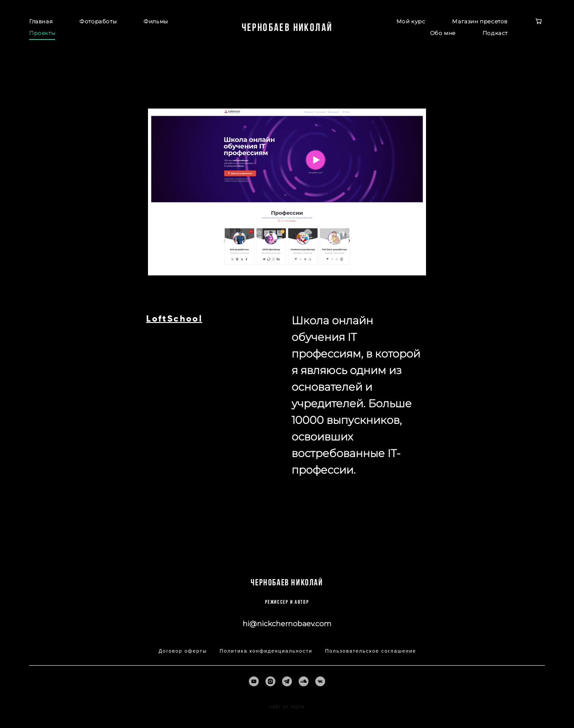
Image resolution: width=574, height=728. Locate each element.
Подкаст (495, 33)
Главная (41, 21)
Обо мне (443, 33)
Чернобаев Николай (287, 27)
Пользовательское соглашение (371, 651)
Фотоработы (98, 21)
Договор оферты (183, 651)
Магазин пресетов (480, 21)
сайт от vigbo (287, 707)
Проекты (42, 33)
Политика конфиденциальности (266, 651)
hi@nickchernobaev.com (287, 624)
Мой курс (411, 21)
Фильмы (156, 21)
